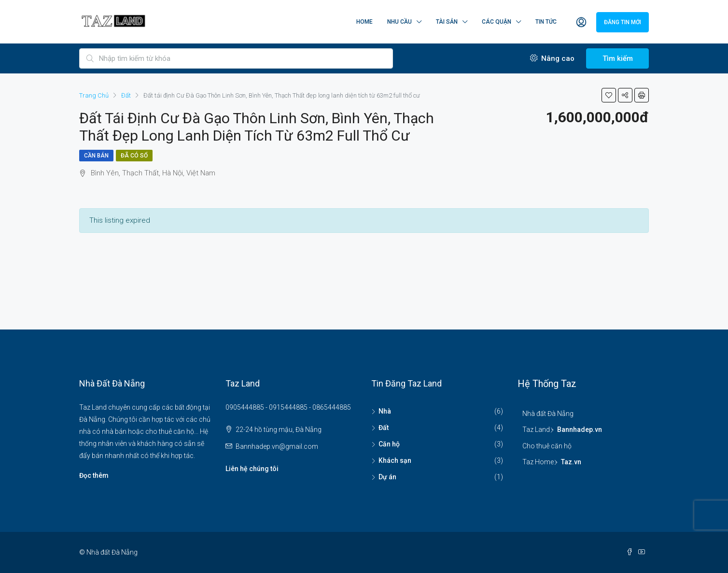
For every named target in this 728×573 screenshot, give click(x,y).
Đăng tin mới (623, 22)
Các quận (497, 22)
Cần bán (96, 156)
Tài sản (447, 22)
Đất (384, 428)
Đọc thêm (94, 475)
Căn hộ (389, 444)
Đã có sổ (134, 156)
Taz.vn (571, 462)
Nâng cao (552, 58)
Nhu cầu (399, 22)
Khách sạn (395, 460)
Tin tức (546, 22)
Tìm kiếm (618, 58)
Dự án (387, 477)
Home (364, 22)
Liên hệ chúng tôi (252, 469)
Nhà (385, 411)
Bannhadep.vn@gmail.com (277, 446)
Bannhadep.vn (580, 430)
